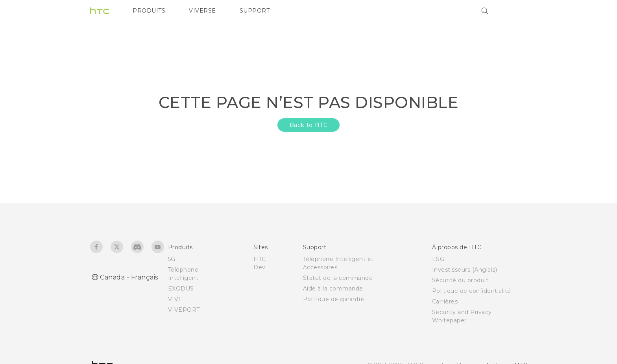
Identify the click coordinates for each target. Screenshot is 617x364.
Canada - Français (129, 277)
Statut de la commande (338, 278)
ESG (438, 259)
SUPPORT (255, 11)
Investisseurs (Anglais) (465, 270)
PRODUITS (149, 11)
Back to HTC (309, 125)
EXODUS (181, 289)
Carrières (445, 301)
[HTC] (100, 11)
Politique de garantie (334, 299)
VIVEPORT (184, 310)
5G (172, 259)
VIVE (175, 299)
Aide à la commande (333, 289)
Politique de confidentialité (472, 291)
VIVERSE (202, 11)
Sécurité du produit (460, 280)
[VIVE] (516, 11)
